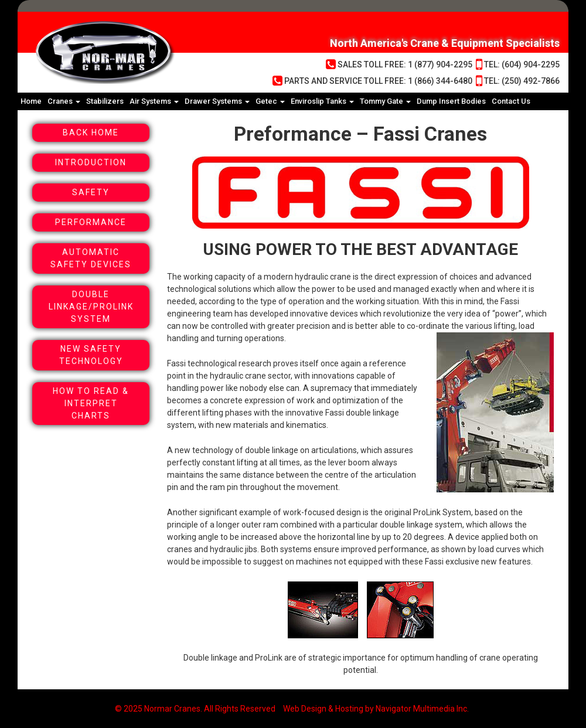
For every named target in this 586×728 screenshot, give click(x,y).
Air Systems (154, 101)
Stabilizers (105, 101)
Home (31, 101)
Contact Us (511, 101)
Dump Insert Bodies (451, 101)
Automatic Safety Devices (91, 258)
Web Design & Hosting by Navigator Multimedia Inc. (376, 709)
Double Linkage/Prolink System (91, 307)
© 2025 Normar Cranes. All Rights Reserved (195, 709)
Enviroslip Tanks (322, 101)
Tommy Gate (385, 101)
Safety (91, 192)
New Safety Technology (91, 355)
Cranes (64, 101)
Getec (270, 101)
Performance (91, 222)
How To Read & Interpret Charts (91, 403)
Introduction (91, 162)
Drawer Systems (217, 101)
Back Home (91, 132)
